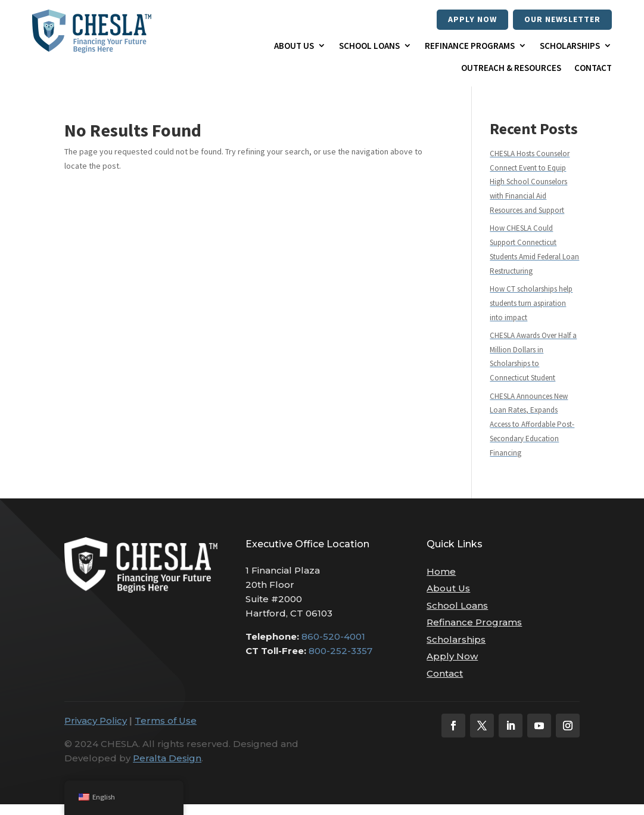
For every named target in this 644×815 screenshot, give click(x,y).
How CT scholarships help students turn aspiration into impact (531, 303)
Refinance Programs (470, 46)
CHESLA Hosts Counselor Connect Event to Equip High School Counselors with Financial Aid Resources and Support (530, 182)
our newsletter (562, 19)
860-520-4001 (333, 636)
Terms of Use (166, 721)
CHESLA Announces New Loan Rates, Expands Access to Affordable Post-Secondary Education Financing (532, 424)
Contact (593, 68)
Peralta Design (167, 758)
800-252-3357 (340, 651)
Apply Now (472, 19)
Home (441, 571)
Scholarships (570, 46)
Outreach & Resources (511, 68)
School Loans (369, 46)
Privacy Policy (96, 721)
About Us (294, 46)
